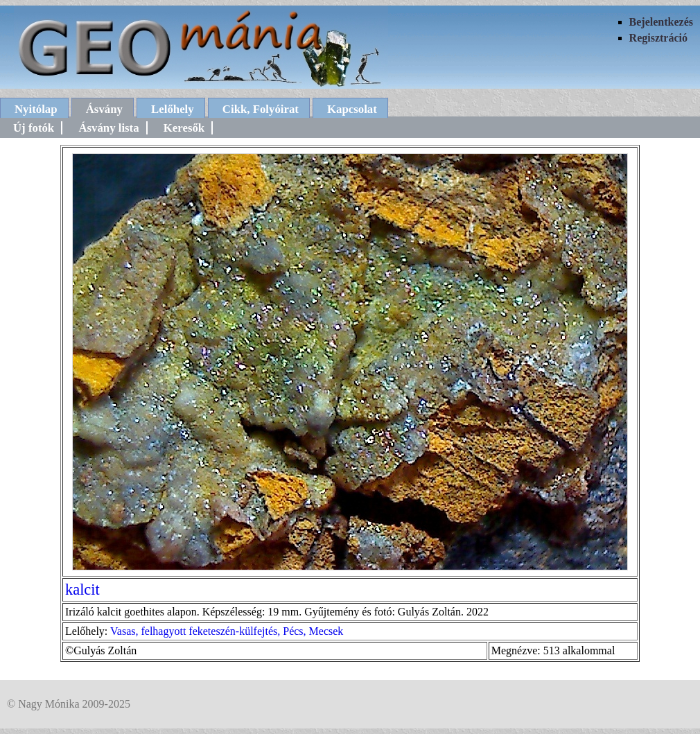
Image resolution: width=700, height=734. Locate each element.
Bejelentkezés (661, 22)
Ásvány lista (108, 128)
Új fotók (34, 128)
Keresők (184, 128)
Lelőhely (173, 109)
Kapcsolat (352, 109)
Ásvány (104, 109)
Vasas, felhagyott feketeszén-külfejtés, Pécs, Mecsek (227, 631)
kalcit (82, 589)
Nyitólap (36, 109)
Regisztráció (658, 38)
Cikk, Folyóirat (261, 109)
